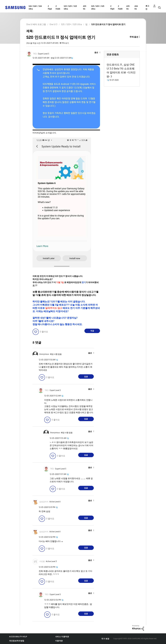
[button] (95, 53)
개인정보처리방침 (17, 641)
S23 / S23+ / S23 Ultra (70, 8)
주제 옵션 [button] (134, 37)
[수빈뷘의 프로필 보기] (42, 561)
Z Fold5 (120, 8)
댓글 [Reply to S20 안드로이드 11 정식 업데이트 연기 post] (92, 331)
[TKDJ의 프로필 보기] (35, 54)
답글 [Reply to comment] (86, 377)
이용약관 (59, 641)
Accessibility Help (18, 637)
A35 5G (128, 8)
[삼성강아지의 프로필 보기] (44, 502)
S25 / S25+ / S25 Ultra (98, 8)
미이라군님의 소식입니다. (44, 133)
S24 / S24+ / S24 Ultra (35, 8)
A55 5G (85, 8)
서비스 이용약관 (62, 637)
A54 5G (136, 8)
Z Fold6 (58, 8)
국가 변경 (105, 639)
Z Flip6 (50, 8)
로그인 (147, 7)
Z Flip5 (112, 8)
